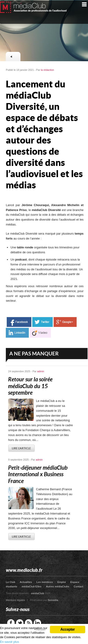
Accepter (68, 629)
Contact (78, 587)
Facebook (11, 623)
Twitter (20, 623)
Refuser (41, 630)
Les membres (45, 582)
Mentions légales (15, 600)
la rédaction (47, 70)
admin (41, 371)
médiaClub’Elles (32, 587)
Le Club (10, 582)
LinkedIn (37, 623)
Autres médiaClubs (58, 587)
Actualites (26, 582)
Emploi (62, 582)
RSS (29, 623)
